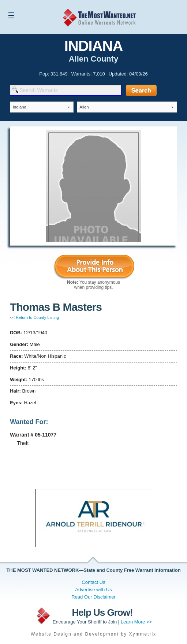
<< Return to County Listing (34, 317)
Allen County (94, 59)
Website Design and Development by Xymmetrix (93, 634)
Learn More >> (136, 622)
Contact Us (93, 582)
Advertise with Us (93, 590)
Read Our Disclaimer (93, 597)
